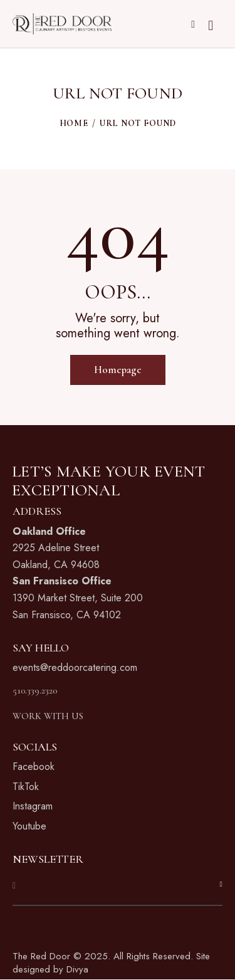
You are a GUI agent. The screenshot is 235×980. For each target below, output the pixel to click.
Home (74, 123)
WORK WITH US (48, 716)
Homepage (118, 370)
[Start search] (211, 26)
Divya (77, 969)
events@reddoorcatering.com (75, 667)
